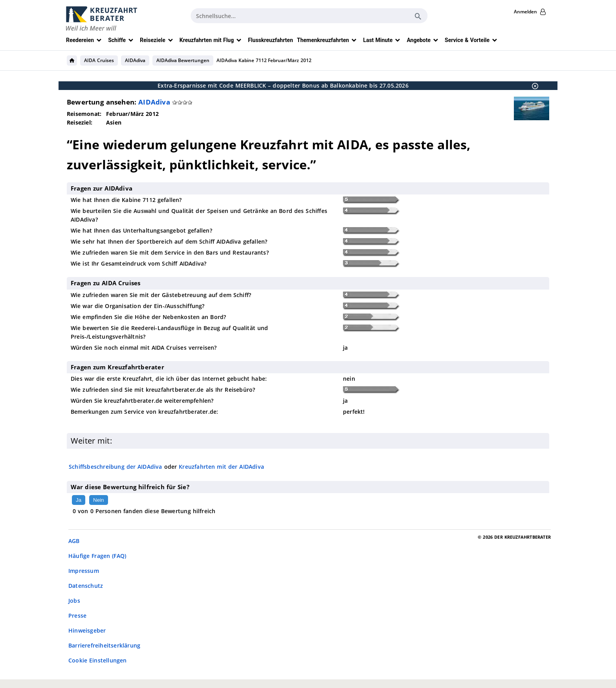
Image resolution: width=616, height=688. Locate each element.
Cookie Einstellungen (98, 660)
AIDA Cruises (99, 60)
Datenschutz (86, 586)
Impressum (84, 571)
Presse (77, 616)
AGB (74, 541)
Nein (98, 500)
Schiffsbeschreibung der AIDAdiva (115, 467)
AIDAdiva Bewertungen (183, 60)
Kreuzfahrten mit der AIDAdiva (221, 467)
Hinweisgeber (87, 630)
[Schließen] (533, 86)
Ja (79, 500)
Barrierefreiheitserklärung (104, 645)
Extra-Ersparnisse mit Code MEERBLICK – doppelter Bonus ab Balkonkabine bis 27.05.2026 (283, 85)
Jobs (74, 601)
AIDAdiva (135, 60)
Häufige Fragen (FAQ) (97, 556)
